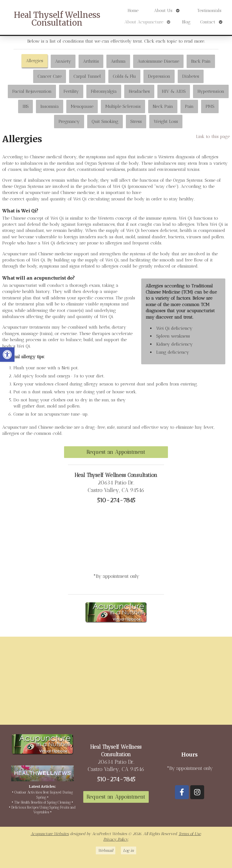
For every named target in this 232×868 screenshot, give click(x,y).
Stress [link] (136, 121)
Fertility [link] (71, 91)
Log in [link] (129, 850)
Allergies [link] (35, 61)
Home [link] (133, 10)
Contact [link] (208, 22)
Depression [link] (159, 76)
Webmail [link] (106, 850)
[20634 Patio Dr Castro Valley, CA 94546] (116, 683)
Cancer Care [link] (50, 76)
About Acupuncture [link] (144, 22)
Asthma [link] (118, 61)
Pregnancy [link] (69, 121)
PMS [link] (210, 106)
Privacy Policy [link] (116, 839)
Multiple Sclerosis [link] (123, 106)
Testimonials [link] (209, 10)
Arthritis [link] (91, 61)
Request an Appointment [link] (116, 452)
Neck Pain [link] (163, 106)
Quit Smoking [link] (105, 121)
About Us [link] (163, 10)
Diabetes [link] (191, 76)
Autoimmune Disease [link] (158, 61)
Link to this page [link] (213, 136)
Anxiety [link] (63, 61)
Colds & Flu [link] (124, 76)
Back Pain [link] (201, 61)
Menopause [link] (82, 106)
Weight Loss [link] (166, 121)
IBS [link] (25, 106)
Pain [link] (189, 106)
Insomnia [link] (50, 106)
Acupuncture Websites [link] (50, 834)
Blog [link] (186, 22)
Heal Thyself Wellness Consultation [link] (57, 19)
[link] (7, 355)
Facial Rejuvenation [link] (32, 91)
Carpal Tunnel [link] (87, 76)
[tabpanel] (116, 287)
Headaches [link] (139, 91)
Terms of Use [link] (190, 834)
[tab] (35, 61)
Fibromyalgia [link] (104, 91)
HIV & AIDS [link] (174, 91)
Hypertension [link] (211, 91)
